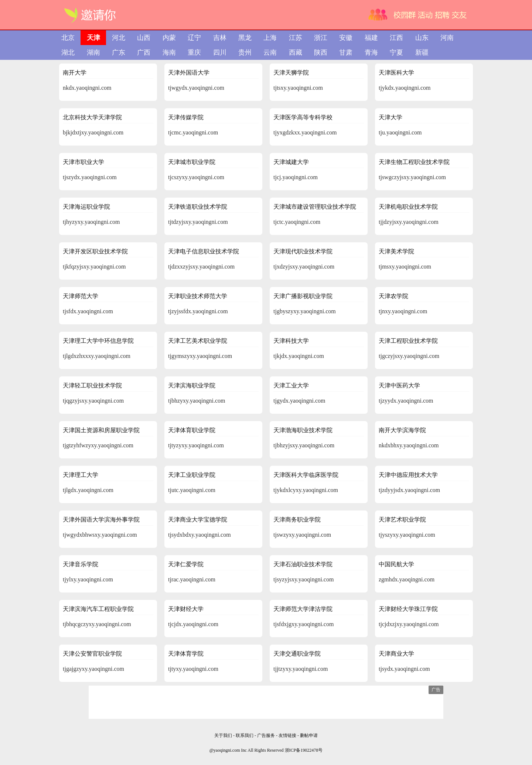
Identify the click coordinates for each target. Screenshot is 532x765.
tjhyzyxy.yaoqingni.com (91, 222)
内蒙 (169, 38)
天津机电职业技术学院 (408, 207)
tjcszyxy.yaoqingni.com (196, 177)
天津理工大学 (81, 475)
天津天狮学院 (291, 73)
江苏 (296, 38)
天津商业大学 (396, 654)
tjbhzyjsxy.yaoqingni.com (304, 445)
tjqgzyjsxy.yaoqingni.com (93, 401)
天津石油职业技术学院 (303, 564)
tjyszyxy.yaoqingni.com (407, 535)
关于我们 (223, 735)
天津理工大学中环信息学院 (98, 341)
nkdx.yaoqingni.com (87, 88)
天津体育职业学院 (192, 430)
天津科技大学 (291, 341)
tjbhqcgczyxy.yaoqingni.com (97, 624)
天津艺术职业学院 (402, 520)
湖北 (68, 52)
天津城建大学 (291, 162)
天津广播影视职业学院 (303, 296)
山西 (144, 38)
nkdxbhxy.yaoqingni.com (409, 445)
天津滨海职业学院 (192, 385)
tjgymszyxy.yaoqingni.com (200, 356)
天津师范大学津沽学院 (303, 609)
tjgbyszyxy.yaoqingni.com (305, 311)
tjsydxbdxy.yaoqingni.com (199, 535)
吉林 (220, 38)
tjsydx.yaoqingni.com (404, 669)
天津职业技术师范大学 (198, 296)
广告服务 (266, 735)
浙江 (321, 38)
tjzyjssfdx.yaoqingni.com (198, 311)
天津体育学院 (186, 654)
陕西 (321, 52)
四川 (220, 52)
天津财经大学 (186, 609)
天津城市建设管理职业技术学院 (315, 207)
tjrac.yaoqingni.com (192, 579)
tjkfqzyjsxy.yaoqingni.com (94, 267)
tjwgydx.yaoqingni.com (196, 88)
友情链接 (288, 735)
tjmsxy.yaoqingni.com (405, 267)
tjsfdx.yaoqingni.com (88, 311)
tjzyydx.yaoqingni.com (406, 401)
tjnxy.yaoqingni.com (403, 311)
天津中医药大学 (399, 385)
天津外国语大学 (189, 73)
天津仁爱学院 (186, 564)
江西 (396, 38)
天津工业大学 (291, 385)
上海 (270, 38)
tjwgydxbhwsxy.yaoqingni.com (100, 535)
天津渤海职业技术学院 (303, 430)
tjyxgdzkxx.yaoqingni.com (305, 132)
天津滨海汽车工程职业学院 (98, 609)
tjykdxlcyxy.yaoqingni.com (306, 490)
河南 (447, 38)
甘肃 (346, 52)
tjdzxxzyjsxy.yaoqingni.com (201, 267)
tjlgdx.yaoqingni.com (88, 490)
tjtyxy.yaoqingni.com (193, 669)
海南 (169, 52)
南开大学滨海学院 (402, 430)
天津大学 (391, 117)
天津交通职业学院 (297, 654)
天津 (93, 38)
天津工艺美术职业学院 (198, 341)
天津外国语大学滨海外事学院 (101, 520)
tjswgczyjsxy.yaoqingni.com (412, 177)
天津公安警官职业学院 (92, 654)
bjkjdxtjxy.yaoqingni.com (93, 132)
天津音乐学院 (81, 564)
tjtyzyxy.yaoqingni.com (196, 445)
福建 (371, 38)
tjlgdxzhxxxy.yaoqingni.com (97, 356)
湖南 (93, 52)
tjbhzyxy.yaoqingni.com (197, 401)
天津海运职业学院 (86, 207)
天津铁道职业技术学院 (198, 207)
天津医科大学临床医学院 (306, 475)
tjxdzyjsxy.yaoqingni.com (304, 267)
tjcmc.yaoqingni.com (193, 132)
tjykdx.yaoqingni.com (405, 88)
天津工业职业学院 (192, 475)
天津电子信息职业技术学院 (204, 251)
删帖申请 (309, 735)
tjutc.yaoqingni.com (192, 490)
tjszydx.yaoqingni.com (90, 177)
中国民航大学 (396, 564)
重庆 (194, 52)
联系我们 (245, 735)
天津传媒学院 (186, 117)
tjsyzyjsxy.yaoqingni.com (303, 579)
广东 (119, 52)
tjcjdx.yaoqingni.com (193, 624)
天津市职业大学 (83, 162)
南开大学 (75, 73)
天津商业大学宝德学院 (198, 520)
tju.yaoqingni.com (400, 132)
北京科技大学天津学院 (92, 117)
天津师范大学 (81, 296)
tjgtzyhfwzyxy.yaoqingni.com (98, 445)
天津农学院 (393, 296)
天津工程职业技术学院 (408, 341)
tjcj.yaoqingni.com (296, 177)
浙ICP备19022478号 (304, 750)
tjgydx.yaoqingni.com (299, 401)
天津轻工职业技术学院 (92, 385)
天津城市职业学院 (192, 162)
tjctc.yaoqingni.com (297, 222)
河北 (119, 38)
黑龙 (245, 38)
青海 (371, 52)
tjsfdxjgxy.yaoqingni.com (303, 624)
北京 (68, 38)
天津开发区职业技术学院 (95, 251)
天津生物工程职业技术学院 (414, 162)
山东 (422, 38)
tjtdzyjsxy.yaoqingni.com (198, 222)
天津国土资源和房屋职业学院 (101, 430)
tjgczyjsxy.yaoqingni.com (409, 356)
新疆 (422, 52)
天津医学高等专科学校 (303, 117)
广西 (144, 52)
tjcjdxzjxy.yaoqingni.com (409, 624)
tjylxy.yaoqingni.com (88, 579)
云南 (270, 52)
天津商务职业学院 (297, 520)
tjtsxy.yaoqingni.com (298, 88)
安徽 (346, 38)
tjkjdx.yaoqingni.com (299, 356)
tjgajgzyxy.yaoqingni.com (93, 669)
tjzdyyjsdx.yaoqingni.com (409, 490)
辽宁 (194, 38)
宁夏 (396, 52)
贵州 (245, 52)
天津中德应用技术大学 (408, 475)
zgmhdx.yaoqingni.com (407, 579)
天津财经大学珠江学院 (408, 609)
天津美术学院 (396, 251)
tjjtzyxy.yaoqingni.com (301, 669)
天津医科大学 (396, 73)
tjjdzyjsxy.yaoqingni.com (409, 222)
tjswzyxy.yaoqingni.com (302, 535)
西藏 (296, 52)
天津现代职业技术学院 (303, 251)
